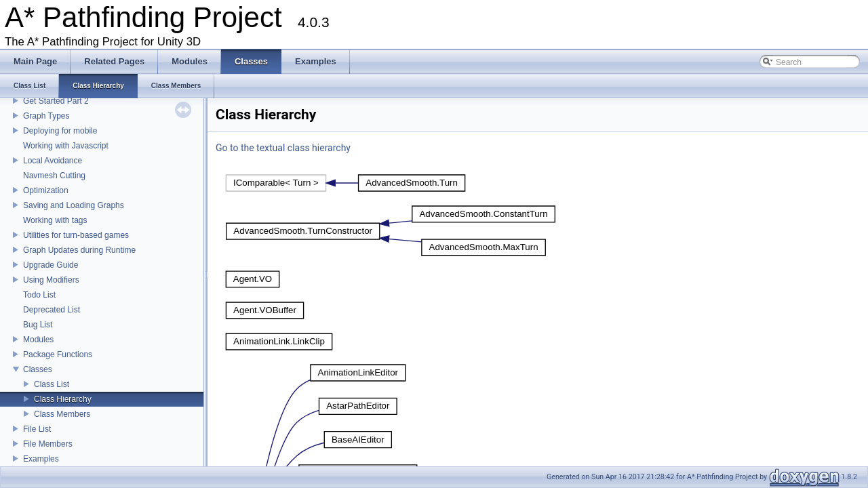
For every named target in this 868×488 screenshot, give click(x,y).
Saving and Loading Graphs (74, 205)
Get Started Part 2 (56, 101)
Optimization (46, 190)
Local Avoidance (53, 161)
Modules (38, 340)
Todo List (39, 295)
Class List (52, 384)
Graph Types (46, 116)
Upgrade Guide (51, 265)
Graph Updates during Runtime (79, 250)
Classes (38, 369)
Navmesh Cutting (54, 176)
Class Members (62, 414)
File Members (48, 444)
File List (37, 429)
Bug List (38, 325)
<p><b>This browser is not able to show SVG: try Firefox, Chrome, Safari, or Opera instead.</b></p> (346, 183)
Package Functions (58, 354)
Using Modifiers (51, 280)
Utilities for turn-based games (76, 235)
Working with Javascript (66, 146)
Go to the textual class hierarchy (283, 148)
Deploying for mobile (60, 131)
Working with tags (55, 220)
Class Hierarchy (63, 399)
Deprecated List (52, 310)
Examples (41, 459)
